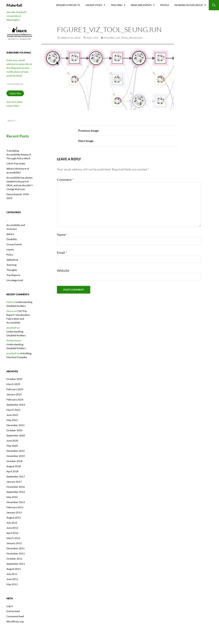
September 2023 (16, 405)
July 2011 (12, 574)
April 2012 (12, 533)
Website (63, 270)
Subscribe (15, 93)
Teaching (117, 5)
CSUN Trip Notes (16, 163)
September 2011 (16, 564)
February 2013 (15, 507)
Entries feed (13, 611)
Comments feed (15, 616)
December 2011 (16, 548)
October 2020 (14, 430)
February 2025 (15, 389)
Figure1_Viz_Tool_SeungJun (123, 38)
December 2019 (16, 451)
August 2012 (14, 518)
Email (62, 252)
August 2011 (14, 569)
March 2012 (13, 538)
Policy (10, 255)
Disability (12, 239)
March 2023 (13, 410)
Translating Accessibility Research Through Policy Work (19, 154)
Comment (65, 179)
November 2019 (16, 456)
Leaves (10, 249)
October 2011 (14, 559)
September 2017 (16, 476)
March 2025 (13, 384)
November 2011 (16, 553)
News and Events (141, 5)
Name (62, 234)
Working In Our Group (189, 5)
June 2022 (12, 415)
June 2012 (12, 528)
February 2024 (15, 400)
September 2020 (16, 435)
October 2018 (14, 461)
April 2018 (12, 471)
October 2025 (14, 379)
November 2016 (16, 487)
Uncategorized (15, 280)
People (165, 5)
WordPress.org (15, 621)
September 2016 (16, 492)
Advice (10, 234)
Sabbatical (12, 260)
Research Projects (68, 5)
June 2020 (12, 441)
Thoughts (12, 270)
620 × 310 (92, 38)
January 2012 (14, 543)
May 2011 (12, 584)
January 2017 (14, 482)
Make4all (14, 5)
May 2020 (12, 446)
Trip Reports (13, 275)
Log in (10, 606)
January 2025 (14, 394)
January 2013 (14, 512)
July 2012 (12, 523)
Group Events (14, 244)
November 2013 (16, 502)
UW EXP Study (94, 5)
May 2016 (12, 497)
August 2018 (14, 466)
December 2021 (16, 425)
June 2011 (12, 579)
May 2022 (12, 420)
